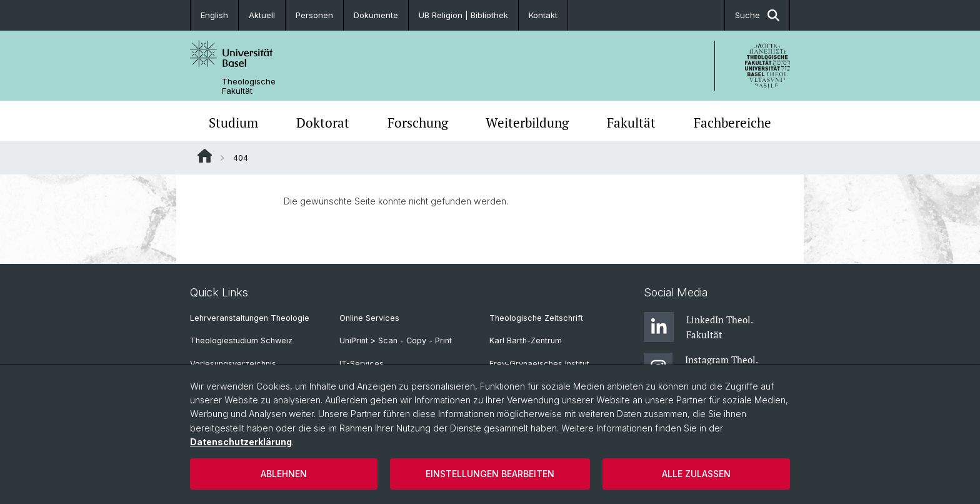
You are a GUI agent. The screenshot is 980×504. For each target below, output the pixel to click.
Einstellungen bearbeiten (490, 474)
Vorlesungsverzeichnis (233, 364)
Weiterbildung (527, 123)
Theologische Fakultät (249, 86)
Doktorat (323, 123)
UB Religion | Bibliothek (463, 15)
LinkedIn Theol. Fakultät (698, 327)
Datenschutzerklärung (241, 442)
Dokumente (376, 15)
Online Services (369, 318)
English (214, 15)
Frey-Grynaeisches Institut (539, 364)
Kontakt (543, 15)
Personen (314, 15)
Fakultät (631, 123)
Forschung (418, 123)
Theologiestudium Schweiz (241, 340)
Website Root (205, 156)
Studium (233, 123)
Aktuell (262, 15)
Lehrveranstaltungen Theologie (250, 318)
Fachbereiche (732, 123)
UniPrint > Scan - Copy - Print (396, 340)
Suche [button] (757, 15)
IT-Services (362, 364)
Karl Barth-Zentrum (526, 340)
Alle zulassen (696, 474)
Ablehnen (284, 474)
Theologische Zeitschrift (536, 318)
